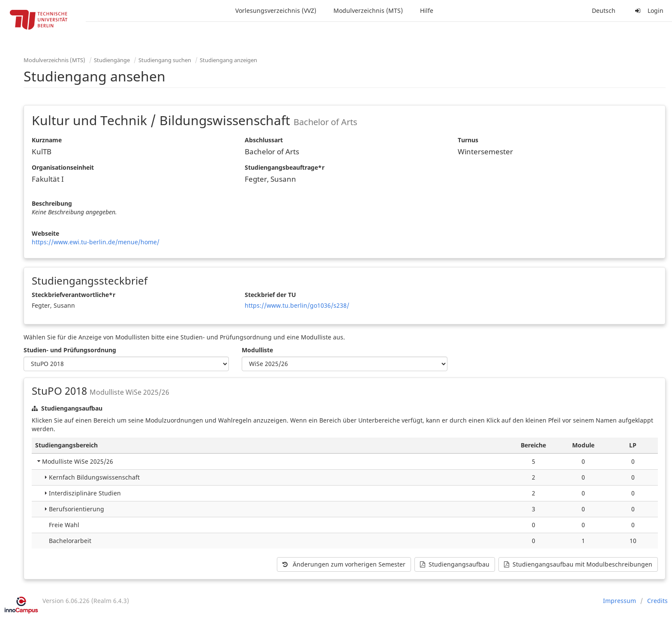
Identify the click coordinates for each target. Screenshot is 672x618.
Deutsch (604, 10)
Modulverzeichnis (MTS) (368, 10)
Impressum (619, 601)
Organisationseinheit (63, 167)
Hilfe (427, 10)
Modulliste (257, 350)
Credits (657, 601)
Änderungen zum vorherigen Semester (344, 564)
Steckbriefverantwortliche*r (73, 295)
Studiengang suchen (165, 60)
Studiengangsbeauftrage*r (285, 167)
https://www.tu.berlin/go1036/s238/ (297, 305)
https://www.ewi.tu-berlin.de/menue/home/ (96, 242)
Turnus (468, 140)
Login (648, 10)
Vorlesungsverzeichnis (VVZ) (276, 10)
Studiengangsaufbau (455, 564)
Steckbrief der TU (270, 295)
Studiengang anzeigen (228, 60)
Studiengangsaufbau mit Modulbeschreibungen (578, 564)
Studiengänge (112, 60)
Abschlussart (264, 140)
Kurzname (47, 140)
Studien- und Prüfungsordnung (70, 350)
